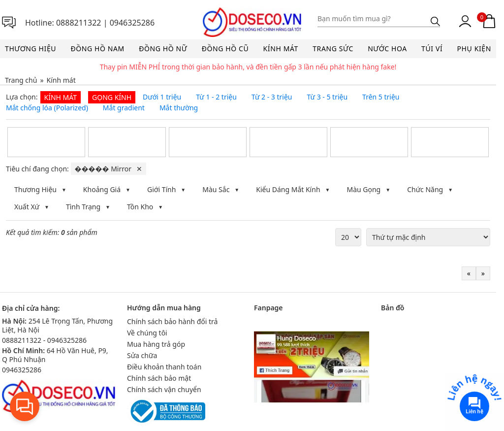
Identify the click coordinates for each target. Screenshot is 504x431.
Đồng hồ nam (97, 49)
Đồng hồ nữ (163, 49)
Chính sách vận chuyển (164, 389)
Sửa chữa (142, 355)
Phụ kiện (474, 49)
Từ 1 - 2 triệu (216, 97)
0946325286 (132, 23)
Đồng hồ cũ (225, 49)
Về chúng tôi (147, 333)
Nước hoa (387, 49)
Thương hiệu (31, 49)
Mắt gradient (124, 108)
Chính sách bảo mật (159, 378)
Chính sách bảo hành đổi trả (172, 321)
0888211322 (79, 23)
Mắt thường (179, 108)
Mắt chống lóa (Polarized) (47, 108)
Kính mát (281, 49)
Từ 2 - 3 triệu (272, 97)
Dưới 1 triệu (162, 97)
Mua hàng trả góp (156, 344)
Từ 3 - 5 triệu (327, 97)
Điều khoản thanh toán (164, 367)
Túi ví (432, 49)
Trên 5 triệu (381, 97)
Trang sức (333, 49)
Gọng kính (112, 97)
